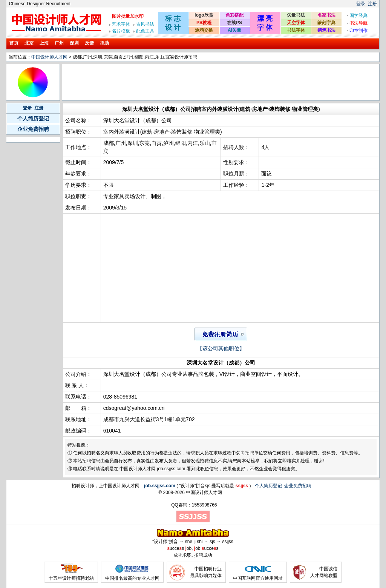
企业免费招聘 (33, 129)
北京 (29, 43)
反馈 (89, 43)
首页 (14, 43)
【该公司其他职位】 (221, 348)
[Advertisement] (201, 82)
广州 (59, 43)
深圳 (74, 43)
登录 (361, 4)
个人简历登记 (33, 119)
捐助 (104, 43)
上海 (44, 43)
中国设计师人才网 (49, 57)
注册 (372, 4)
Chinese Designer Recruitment (40, 4)
